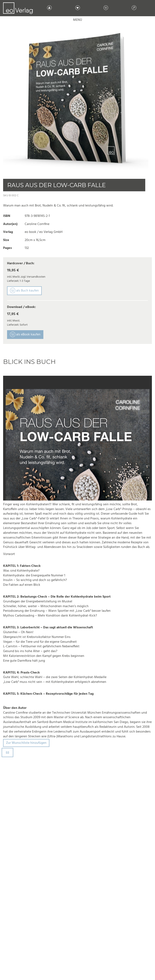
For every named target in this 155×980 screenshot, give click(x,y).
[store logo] (18, 8)
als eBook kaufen (25, 335)
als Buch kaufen (24, 291)
